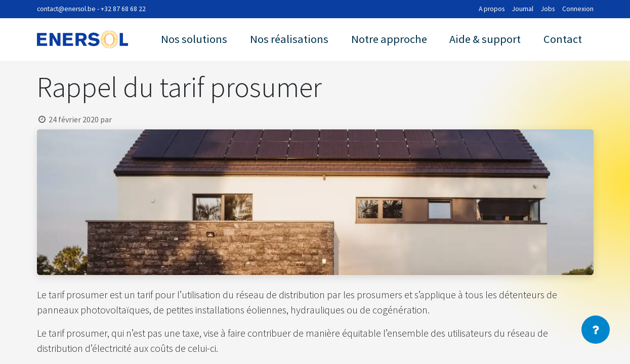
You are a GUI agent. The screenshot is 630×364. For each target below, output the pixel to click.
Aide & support (485, 39)
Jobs (548, 9)
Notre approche (389, 39)
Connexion (578, 9)
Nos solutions (194, 39)
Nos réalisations (289, 39)
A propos (492, 9)
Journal (523, 9)
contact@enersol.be (66, 9)
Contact (563, 39)
